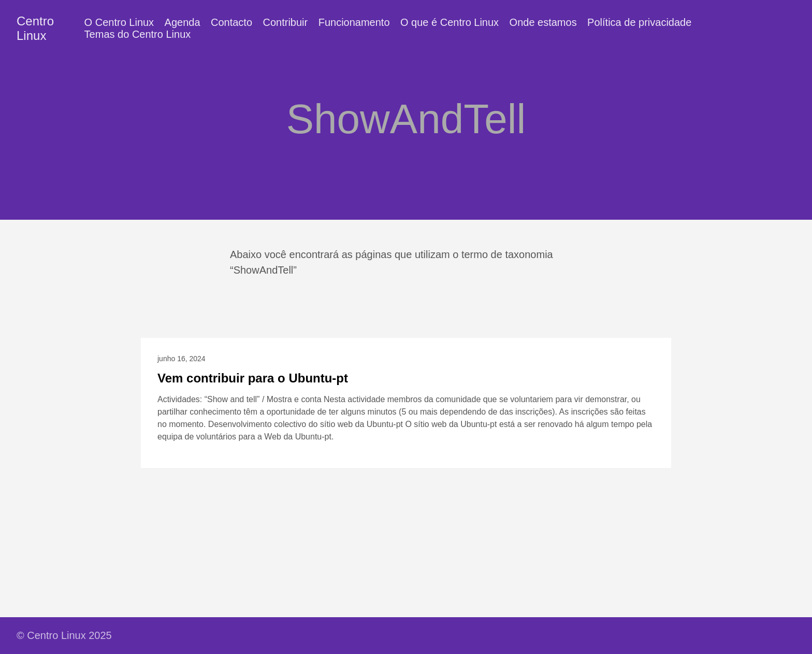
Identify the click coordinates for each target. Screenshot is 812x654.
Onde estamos (543, 22)
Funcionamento (354, 22)
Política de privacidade (639, 22)
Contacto (231, 22)
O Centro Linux (119, 22)
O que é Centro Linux (450, 22)
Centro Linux (35, 28)
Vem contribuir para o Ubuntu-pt (253, 378)
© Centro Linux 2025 (64, 635)
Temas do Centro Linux (138, 34)
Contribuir (286, 22)
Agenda (183, 22)
